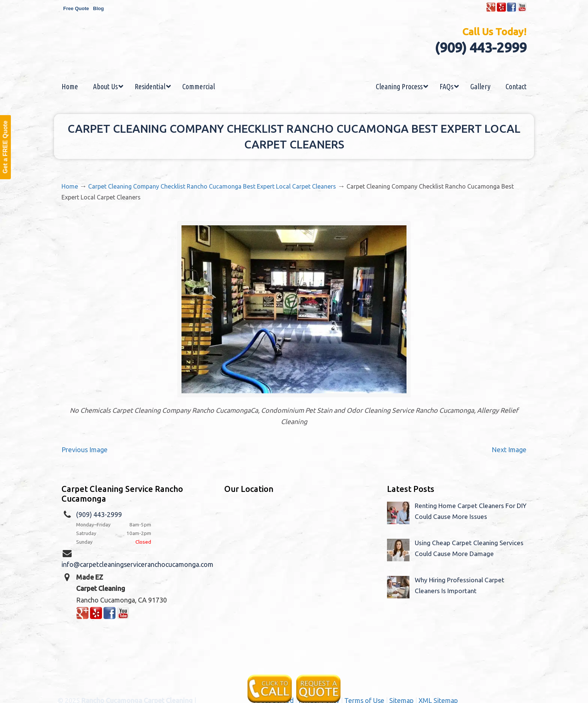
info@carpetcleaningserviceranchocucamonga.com (137, 564)
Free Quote (76, 8)
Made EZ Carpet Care (294, 54)
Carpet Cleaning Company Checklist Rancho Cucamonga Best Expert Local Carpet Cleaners (212, 186)
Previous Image (85, 450)
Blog (98, 8)
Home (70, 186)
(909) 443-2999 (481, 47)
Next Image (509, 450)
